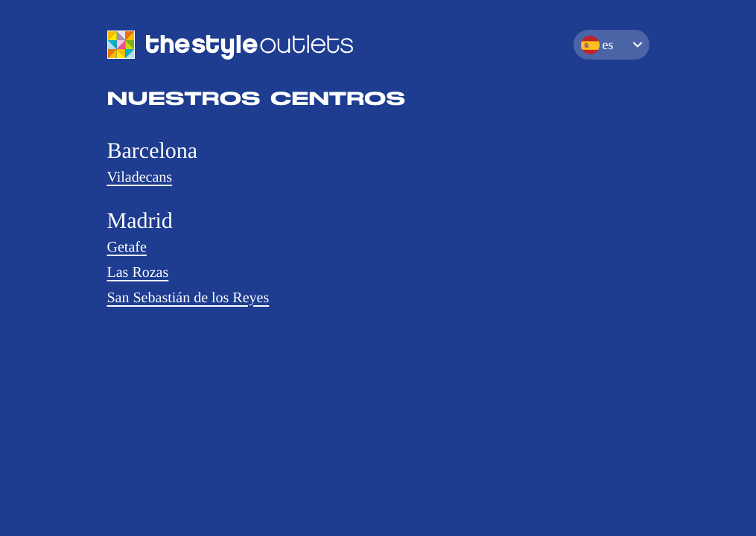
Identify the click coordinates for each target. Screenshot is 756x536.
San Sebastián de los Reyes (188, 298)
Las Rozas (138, 272)
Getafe (127, 247)
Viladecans (140, 177)
